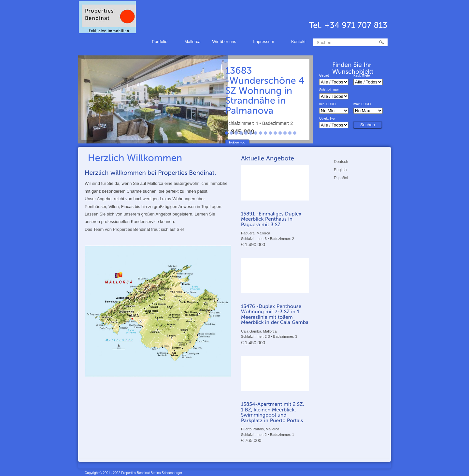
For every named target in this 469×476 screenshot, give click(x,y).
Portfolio (161, 43)
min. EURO (327, 104)
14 (290, 133)
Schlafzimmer (329, 90)
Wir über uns (225, 43)
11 (275, 133)
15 (295, 133)
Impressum (265, 43)
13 (285, 133)
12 (280, 133)
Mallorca (192, 42)
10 (270, 133)
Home (135, 42)
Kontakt (298, 42)
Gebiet (324, 76)
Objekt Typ (327, 119)
